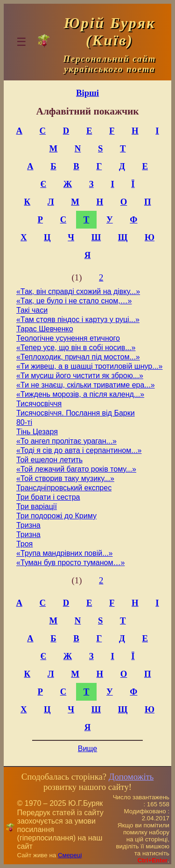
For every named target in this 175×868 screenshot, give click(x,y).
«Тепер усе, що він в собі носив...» (76, 348)
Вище (88, 749)
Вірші (87, 93)
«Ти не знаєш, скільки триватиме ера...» (86, 385)
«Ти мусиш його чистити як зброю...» (80, 376)
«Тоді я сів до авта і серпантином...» (79, 450)
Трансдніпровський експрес (64, 488)
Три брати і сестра (48, 497)
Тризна (28, 525)
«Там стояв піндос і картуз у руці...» (78, 319)
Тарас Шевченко (45, 329)
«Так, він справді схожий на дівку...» (78, 291)
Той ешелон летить (49, 460)
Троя (24, 544)
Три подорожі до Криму (56, 516)
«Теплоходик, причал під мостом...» (78, 357)
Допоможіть (131, 777)
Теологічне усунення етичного (68, 338)
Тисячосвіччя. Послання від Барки (76, 413)
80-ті (24, 422)
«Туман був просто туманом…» (70, 563)
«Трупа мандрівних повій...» (65, 553)
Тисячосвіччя (39, 404)
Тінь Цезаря (37, 432)
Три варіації (37, 506)
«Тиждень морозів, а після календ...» (80, 394)
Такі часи (32, 310)
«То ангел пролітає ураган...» (66, 441)
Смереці (70, 855)
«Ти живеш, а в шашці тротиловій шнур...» (89, 366)
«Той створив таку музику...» (65, 478)
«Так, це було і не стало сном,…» (74, 301)
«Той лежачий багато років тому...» (76, 469)
